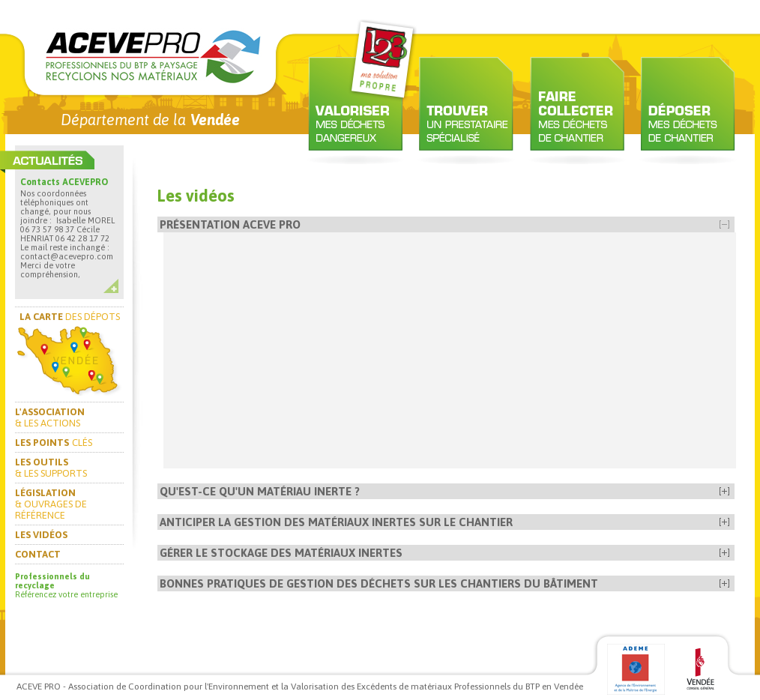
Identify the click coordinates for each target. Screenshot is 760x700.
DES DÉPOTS (70, 317)
